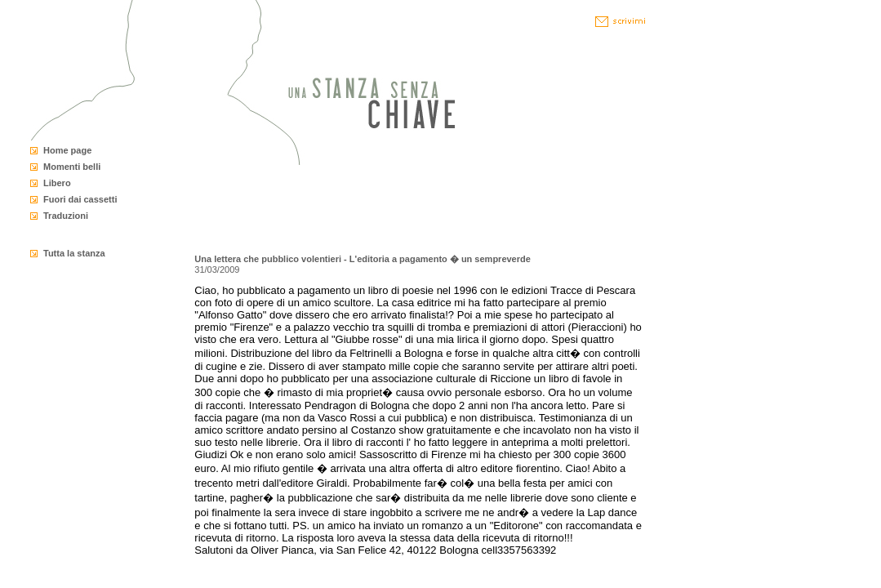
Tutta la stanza (74, 253)
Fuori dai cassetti (80, 199)
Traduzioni (66, 216)
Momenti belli (72, 167)
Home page (67, 150)
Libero (57, 183)
